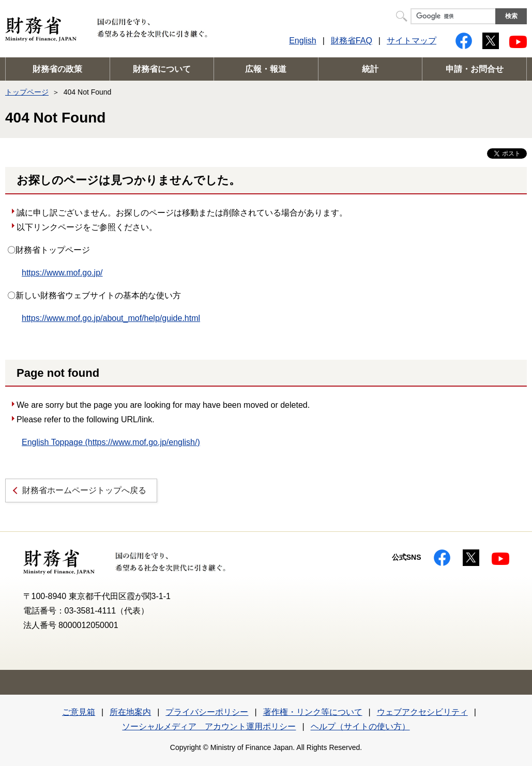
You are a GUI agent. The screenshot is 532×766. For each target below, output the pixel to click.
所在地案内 (130, 712)
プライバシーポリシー (207, 712)
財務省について (162, 69)
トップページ (27, 92)
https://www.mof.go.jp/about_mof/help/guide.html (111, 318)
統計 (370, 69)
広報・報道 (266, 69)
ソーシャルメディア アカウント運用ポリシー (209, 726)
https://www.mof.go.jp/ (62, 273)
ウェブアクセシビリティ (422, 712)
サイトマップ (412, 41)
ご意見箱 (79, 712)
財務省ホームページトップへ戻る (84, 490)
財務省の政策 (57, 69)
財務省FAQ (352, 41)
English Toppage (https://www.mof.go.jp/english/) (111, 442)
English (302, 41)
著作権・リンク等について (313, 712)
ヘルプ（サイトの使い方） (360, 726)
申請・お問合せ (475, 69)
